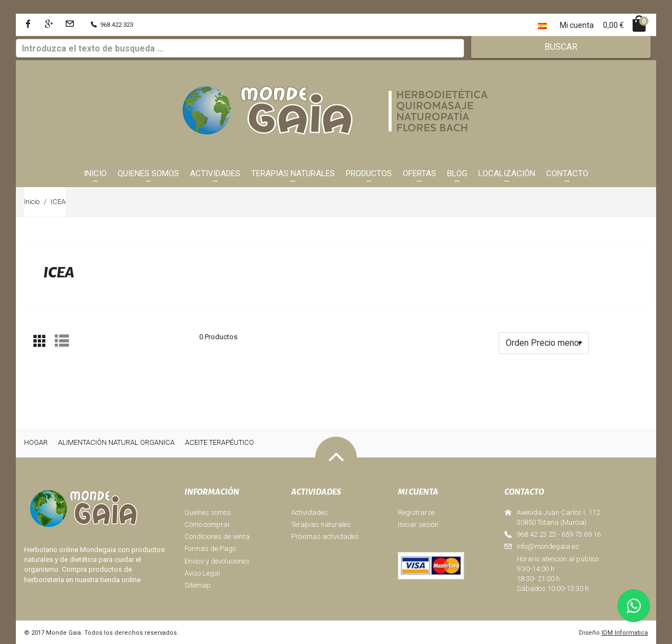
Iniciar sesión (418, 524)
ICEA (58, 202)
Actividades (309, 512)
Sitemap (198, 585)
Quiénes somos (208, 512)
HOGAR (36, 442)
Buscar (561, 47)
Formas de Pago (210, 549)
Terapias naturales (321, 524)
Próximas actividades (325, 536)
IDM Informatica (625, 633)
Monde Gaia (63, 633)
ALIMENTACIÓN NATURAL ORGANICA (116, 442)
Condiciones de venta (217, 536)
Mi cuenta (577, 25)
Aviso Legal (202, 573)
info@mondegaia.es (548, 546)
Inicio (32, 202)
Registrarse (416, 512)
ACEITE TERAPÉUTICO (219, 442)
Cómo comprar (207, 524)
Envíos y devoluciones (217, 561)
